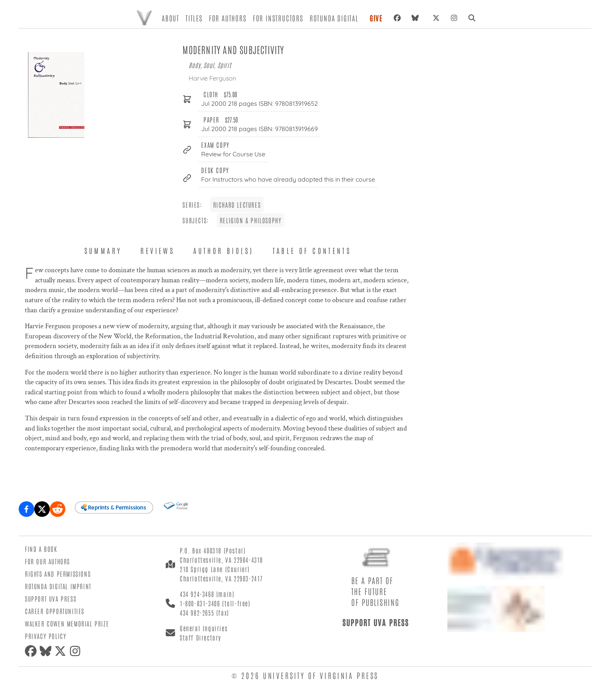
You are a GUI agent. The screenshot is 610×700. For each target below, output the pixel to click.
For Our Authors (47, 561)
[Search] (472, 18)
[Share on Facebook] (26, 509)
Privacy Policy (46, 636)
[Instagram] (454, 18)
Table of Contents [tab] (312, 250)
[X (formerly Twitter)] (436, 18)
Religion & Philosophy (251, 220)
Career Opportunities (55, 611)
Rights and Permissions (58, 574)
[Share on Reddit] (58, 509)
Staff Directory (201, 637)
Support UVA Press (51, 598)
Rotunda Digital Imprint (58, 586)
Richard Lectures (237, 205)
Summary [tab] (103, 250)
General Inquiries (204, 628)
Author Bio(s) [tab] (223, 250)
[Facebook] (397, 18)
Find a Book (41, 549)
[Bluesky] (417, 18)
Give (376, 18)
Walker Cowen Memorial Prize (67, 623)
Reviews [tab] (158, 250)
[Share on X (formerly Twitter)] (42, 509)
